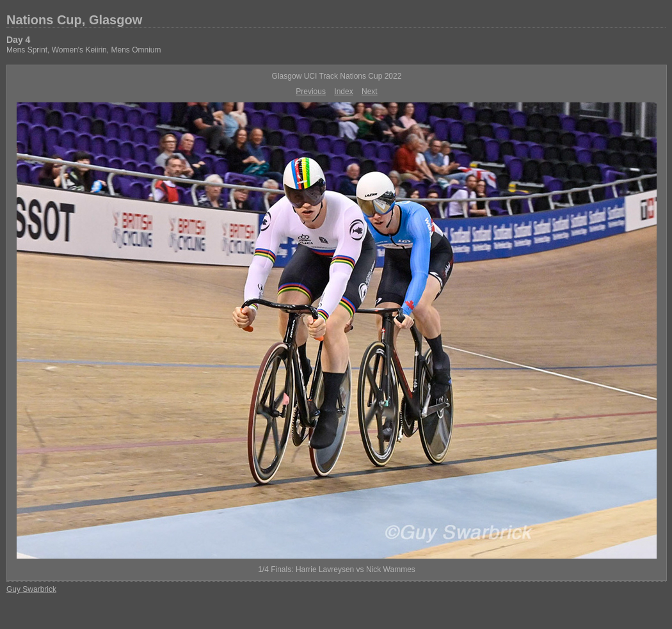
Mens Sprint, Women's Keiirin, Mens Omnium (84, 50)
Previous (311, 92)
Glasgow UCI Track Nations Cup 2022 (337, 76)
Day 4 (18, 40)
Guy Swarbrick (31, 589)
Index (343, 92)
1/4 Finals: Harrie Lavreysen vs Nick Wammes (337, 569)
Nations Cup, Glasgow (74, 20)
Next (370, 92)
